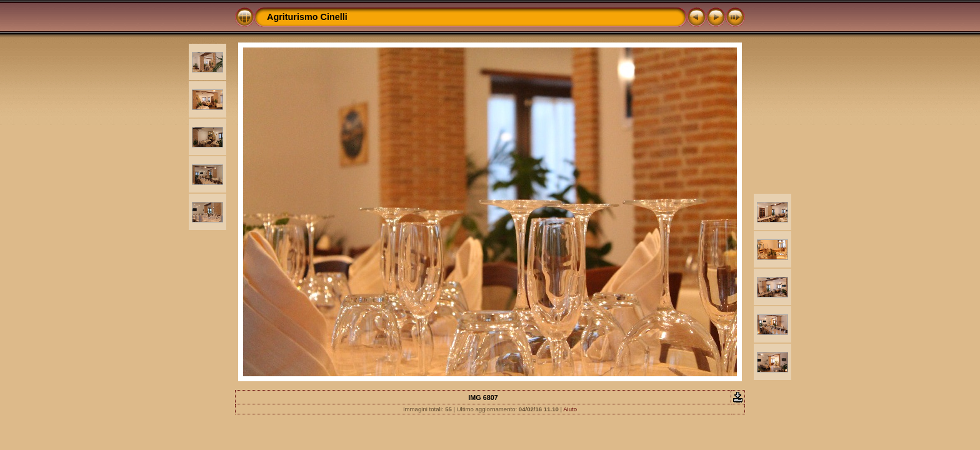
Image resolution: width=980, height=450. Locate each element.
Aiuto (570, 409)
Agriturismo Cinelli (307, 17)
